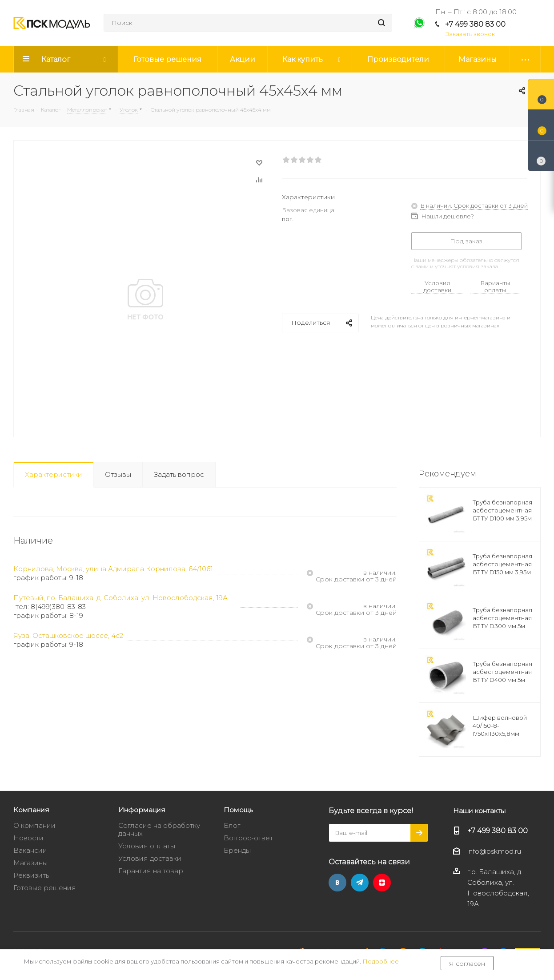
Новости (28, 838)
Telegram (360, 883)
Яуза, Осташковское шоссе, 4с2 (68, 635)
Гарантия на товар (151, 871)
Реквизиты (32, 875)
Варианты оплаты (495, 286)
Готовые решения (45, 888)
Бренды (237, 850)
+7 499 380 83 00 (475, 24)
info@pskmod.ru (494, 851)
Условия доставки (437, 286)
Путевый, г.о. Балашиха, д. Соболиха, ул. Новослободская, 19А (120, 598)
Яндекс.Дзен (382, 883)
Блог (232, 825)
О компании (34, 825)
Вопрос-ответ (248, 838)
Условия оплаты (147, 846)
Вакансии (30, 850)
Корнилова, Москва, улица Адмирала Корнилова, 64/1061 (113, 569)
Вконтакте (337, 883)
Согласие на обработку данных (159, 829)
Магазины (30, 863)
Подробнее (381, 961)
